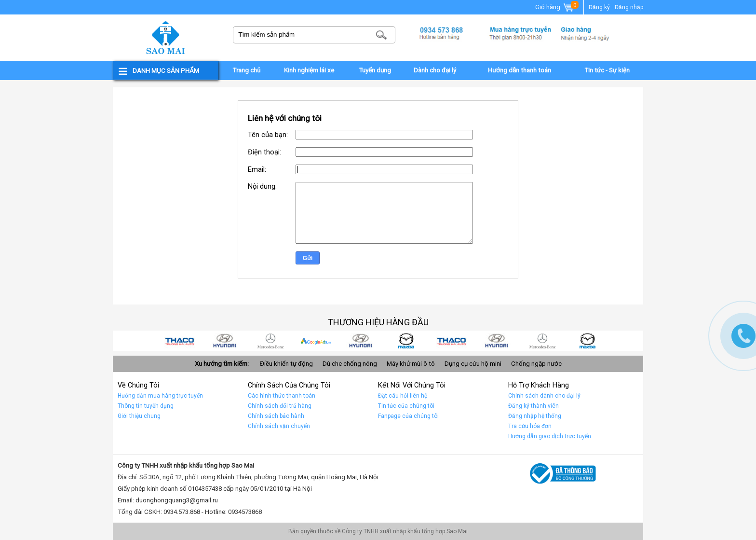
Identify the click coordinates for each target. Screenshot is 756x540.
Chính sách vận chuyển (279, 426)
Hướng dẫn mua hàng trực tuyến (160, 396)
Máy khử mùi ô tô (411, 364)
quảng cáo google (324, 341)
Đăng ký (599, 7)
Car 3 (460, 341)
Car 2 (505, 341)
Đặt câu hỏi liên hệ (403, 396)
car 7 (279, 341)
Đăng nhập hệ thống (535, 416)
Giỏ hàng (555, 8)
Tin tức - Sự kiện (607, 70)
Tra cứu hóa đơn (530, 426)
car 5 (369, 341)
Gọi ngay (743, 336)
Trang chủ (246, 70)
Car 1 (551, 341)
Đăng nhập (629, 7)
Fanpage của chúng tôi (408, 416)
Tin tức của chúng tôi (406, 406)
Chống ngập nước (536, 364)
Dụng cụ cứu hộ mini (473, 364)
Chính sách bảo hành (276, 416)
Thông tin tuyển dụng (146, 406)
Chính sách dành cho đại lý (544, 396)
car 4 (415, 341)
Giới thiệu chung (139, 416)
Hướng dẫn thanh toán (520, 70)
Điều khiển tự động (286, 364)
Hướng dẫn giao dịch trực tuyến (550, 436)
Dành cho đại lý (435, 70)
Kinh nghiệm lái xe (309, 70)
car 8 (233, 341)
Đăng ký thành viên (533, 406)
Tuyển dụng (375, 70)
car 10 (596, 341)
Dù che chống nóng (350, 364)
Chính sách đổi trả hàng (280, 406)
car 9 (188, 341)
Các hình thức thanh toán (282, 396)
